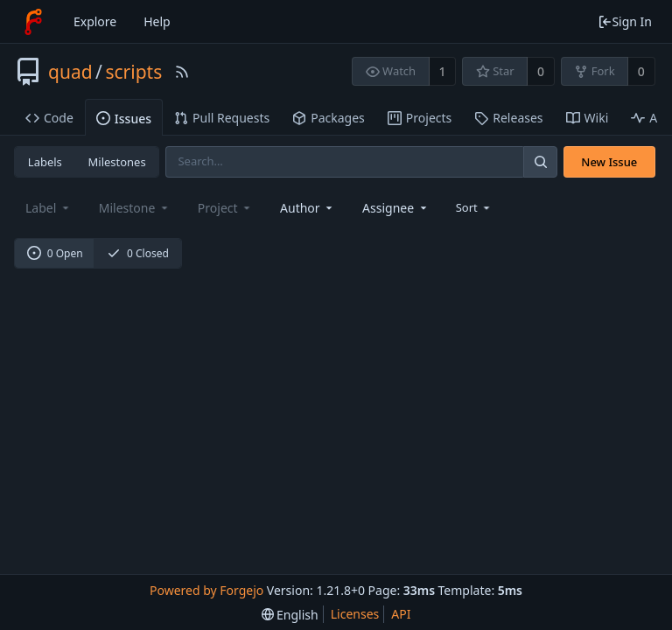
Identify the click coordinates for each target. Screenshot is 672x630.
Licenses (355, 614)
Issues (124, 119)
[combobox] (308, 208)
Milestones (117, 162)
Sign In (625, 21)
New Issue (609, 162)
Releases (508, 118)
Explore (95, 21)
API (401, 614)
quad (70, 72)
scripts (133, 72)
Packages (329, 118)
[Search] (540, 161)
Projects (420, 118)
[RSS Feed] (182, 72)
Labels (45, 162)
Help (157, 21)
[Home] (33, 22)
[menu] (475, 207)
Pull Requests (222, 118)
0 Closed (138, 253)
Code (49, 118)
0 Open (55, 253)
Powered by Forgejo (206, 590)
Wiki (588, 118)
